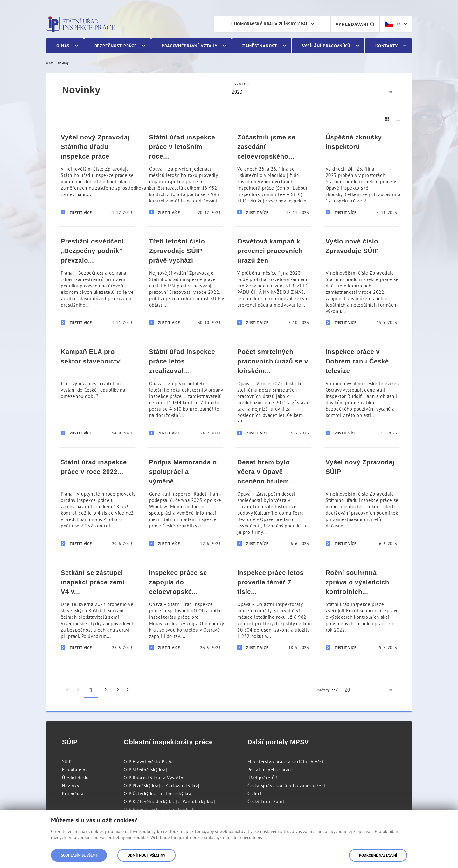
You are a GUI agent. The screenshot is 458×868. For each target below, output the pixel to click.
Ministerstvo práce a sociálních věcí (285, 762)
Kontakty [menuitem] (387, 46)
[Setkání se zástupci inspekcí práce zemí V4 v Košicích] (97, 610)
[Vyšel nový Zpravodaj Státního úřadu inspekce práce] (97, 175)
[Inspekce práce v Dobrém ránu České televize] (362, 392)
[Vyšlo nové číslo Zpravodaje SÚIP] (362, 282)
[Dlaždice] (387, 119)
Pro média (73, 794)
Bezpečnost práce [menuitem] (116, 46)
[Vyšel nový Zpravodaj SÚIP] (362, 502)
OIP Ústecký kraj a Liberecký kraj (158, 794)
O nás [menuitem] (63, 46)
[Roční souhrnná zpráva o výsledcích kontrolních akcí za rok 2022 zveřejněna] (362, 610)
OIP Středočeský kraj (145, 770)
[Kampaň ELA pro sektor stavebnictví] (97, 392)
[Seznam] (398, 119)
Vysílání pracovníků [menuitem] (326, 46)
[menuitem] (68, 690)
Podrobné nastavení (378, 855)
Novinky (71, 786)
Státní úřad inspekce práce (80, 24)
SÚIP (67, 762)
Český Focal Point (266, 801)
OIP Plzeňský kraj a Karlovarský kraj (162, 786)
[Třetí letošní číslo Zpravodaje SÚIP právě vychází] (185, 282)
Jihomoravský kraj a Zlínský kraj (269, 24)
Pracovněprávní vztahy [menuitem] (190, 46)
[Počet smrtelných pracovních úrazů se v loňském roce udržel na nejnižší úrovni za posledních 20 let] (273, 392)
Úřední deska (76, 778)
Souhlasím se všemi (79, 855)
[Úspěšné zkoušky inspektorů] (362, 175)
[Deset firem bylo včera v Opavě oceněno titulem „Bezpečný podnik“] (273, 502)
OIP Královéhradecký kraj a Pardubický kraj (169, 801)
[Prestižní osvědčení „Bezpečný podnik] (97, 282)
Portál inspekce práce (270, 770)
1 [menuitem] (91, 690)
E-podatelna (75, 770)
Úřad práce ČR (262, 778)
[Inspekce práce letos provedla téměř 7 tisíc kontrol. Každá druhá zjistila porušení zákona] (273, 610)
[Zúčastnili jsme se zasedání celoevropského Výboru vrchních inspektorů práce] (273, 175)
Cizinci (254, 794)
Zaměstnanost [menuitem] (260, 46)
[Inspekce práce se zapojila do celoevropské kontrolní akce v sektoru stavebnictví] (185, 610)
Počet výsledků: (328, 690)
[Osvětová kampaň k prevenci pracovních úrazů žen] (273, 282)
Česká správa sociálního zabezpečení (286, 786)
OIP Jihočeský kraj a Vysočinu (155, 778)
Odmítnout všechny (146, 855)
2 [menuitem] (106, 690)
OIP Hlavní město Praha (149, 762)
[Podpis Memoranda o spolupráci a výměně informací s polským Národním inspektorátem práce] (185, 502)
